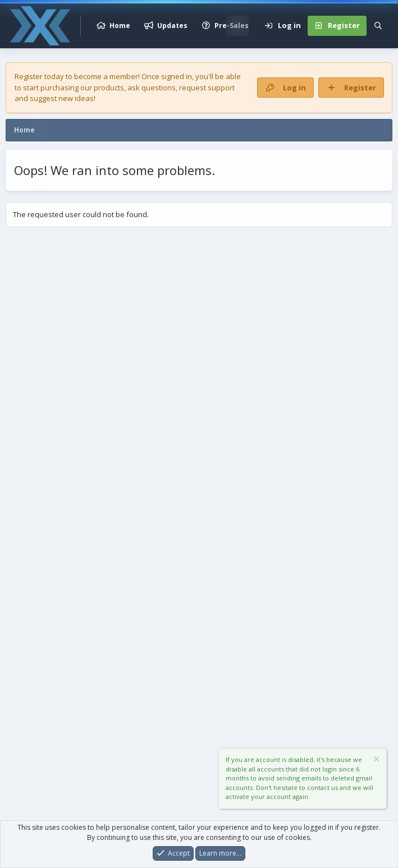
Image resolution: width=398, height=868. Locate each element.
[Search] (378, 26)
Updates (172, 26)
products (109, 88)
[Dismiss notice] (376, 761)
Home (120, 26)
